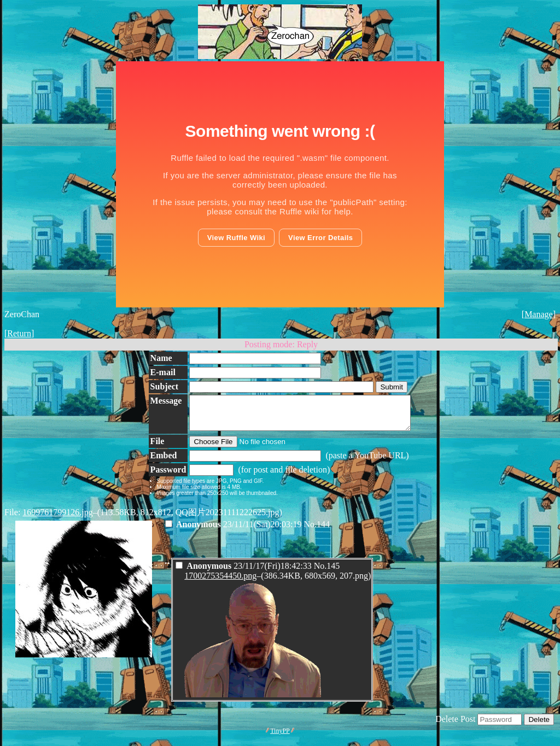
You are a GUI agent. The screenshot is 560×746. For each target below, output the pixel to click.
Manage (539, 314)
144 (323, 531)
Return (19, 333)
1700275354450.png (220, 582)
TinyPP (280, 737)
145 (333, 572)
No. (311, 531)
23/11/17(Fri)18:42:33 (244, 572)
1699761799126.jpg (57, 519)
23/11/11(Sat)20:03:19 (235, 531)
